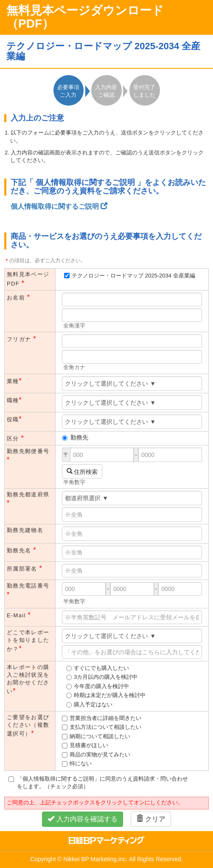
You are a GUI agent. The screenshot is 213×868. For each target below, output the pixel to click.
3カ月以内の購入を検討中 (106, 677)
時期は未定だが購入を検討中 (110, 695)
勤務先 (75, 437)
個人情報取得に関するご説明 (59, 206)
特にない (81, 763)
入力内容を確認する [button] (82, 819)
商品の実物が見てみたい (100, 755)
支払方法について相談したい (105, 727)
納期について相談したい (100, 736)
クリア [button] (151, 819)
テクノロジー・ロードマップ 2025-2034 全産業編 (133, 276)
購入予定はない (93, 704)
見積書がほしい (89, 745)
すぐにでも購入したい (101, 668)
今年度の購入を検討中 (101, 686)
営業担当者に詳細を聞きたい (105, 718)
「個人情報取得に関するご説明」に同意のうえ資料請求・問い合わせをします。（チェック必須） (98, 783)
